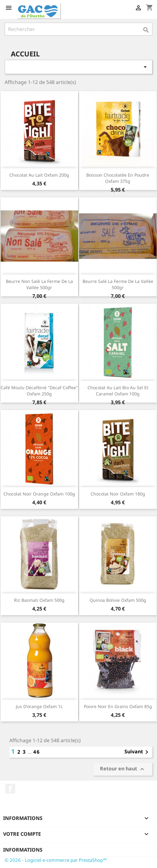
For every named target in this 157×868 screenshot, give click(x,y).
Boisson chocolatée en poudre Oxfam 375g (118, 178)
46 (37, 752)
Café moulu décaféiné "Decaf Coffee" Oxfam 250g (39, 391)
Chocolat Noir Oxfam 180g (118, 494)
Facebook (10, 789)
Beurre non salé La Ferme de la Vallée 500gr (39, 284)
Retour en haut (123, 769)
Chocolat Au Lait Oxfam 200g (39, 175)
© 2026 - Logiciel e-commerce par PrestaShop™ (56, 860)
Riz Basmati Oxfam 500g (39, 600)
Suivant (137, 752)
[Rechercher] (78, 29)
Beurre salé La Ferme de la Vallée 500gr (118, 284)
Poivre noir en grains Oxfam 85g (118, 706)
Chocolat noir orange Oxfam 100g (39, 494)
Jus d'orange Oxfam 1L (39, 706)
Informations (23, 850)
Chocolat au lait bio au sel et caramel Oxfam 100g (118, 391)
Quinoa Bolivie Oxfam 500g (118, 600)
